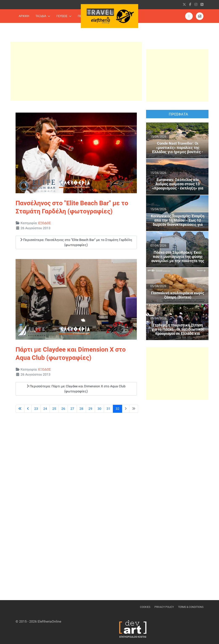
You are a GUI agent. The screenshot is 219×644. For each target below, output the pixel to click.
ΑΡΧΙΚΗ (24, 16)
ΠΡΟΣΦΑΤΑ (178, 114)
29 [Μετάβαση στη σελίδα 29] (90, 409)
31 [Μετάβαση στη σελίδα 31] (108, 409)
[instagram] (196, 5)
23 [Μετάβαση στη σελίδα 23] (36, 409)
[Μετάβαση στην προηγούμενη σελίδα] (28, 409)
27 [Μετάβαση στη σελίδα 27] (72, 409)
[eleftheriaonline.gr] (200, 16)
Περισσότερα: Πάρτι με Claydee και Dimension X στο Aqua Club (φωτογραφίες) (76, 389)
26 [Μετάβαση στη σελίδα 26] (63, 409)
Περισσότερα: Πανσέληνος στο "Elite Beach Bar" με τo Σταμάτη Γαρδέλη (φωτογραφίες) (76, 242)
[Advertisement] (76, 71)
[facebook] (190, 5)
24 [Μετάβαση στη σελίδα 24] (45, 409)
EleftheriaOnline (49, 621)
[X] (184, 5)
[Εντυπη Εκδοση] (189, 16)
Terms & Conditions (191, 607)
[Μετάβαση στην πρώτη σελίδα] (20, 409)
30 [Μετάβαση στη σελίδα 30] (99, 409)
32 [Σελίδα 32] (117, 409)
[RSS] (202, 5)
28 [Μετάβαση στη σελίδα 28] (81, 409)
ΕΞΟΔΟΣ (45, 223)
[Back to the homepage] (110, 16)
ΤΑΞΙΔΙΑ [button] (43, 16)
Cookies (145, 607)
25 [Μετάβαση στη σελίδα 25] (54, 409)
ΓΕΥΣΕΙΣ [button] (64, 16)
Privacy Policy (164, 607)
